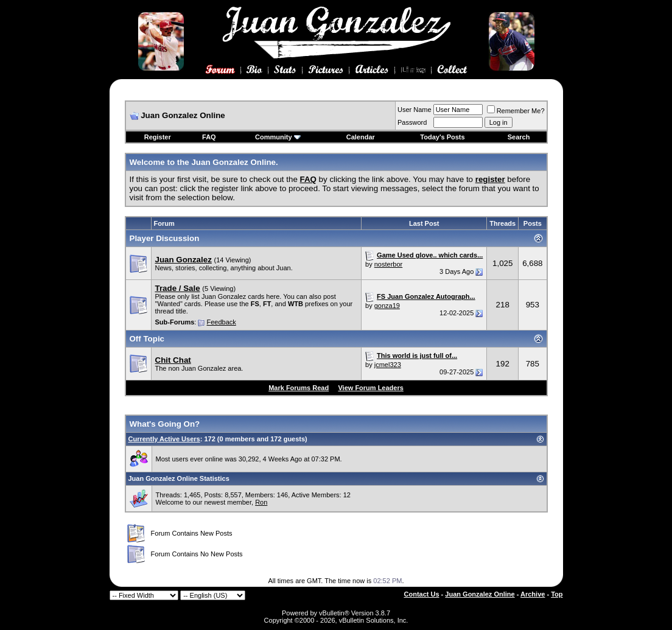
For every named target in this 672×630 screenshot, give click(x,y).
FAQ (209, 137)
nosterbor (388, 264)
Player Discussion (165, 238)
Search (519, 137)
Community (278, 137)
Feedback (221, 322)
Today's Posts (442, 137)
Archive (533, 594)
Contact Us (422, 594)
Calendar (361, 137)
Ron (261, 502)
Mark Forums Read (299, 388)
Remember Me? (516, 111)
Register (158, 137)
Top (557, 594)
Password (412, 122)
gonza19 (387, 306)
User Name (415, 110)
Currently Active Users (164, 439)
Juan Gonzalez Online (480, 594)
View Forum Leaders (370, 388)
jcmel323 (388, 365)
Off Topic (147, 339)
